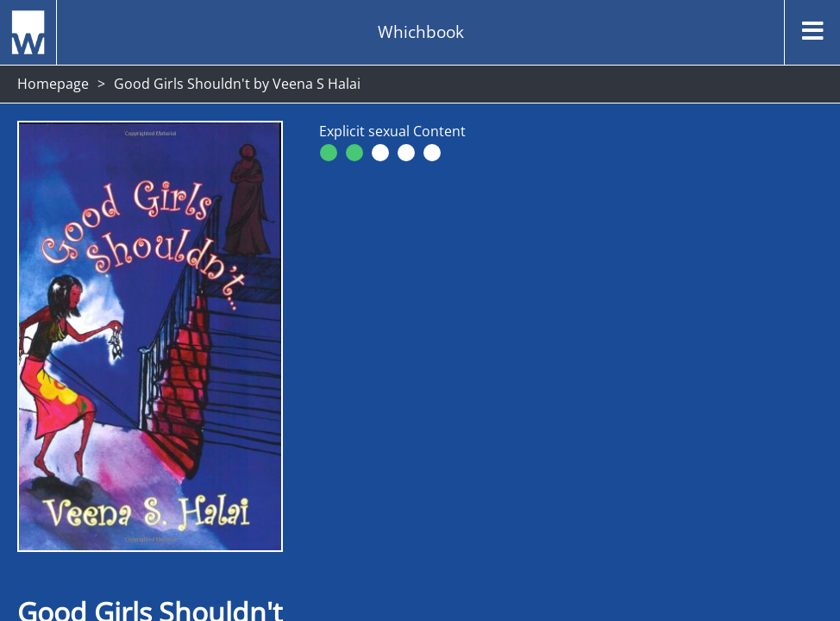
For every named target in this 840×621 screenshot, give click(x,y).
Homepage (53, 84)
